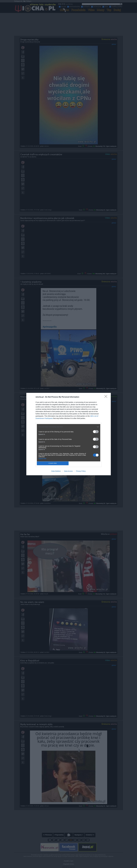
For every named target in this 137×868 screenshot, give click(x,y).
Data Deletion (56, 471)
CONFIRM (53, 463)
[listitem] (69, 427)
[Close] (107, 397)
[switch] (96, 432)
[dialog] (69, 434)
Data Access (68, 471)
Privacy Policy (81, 471)
